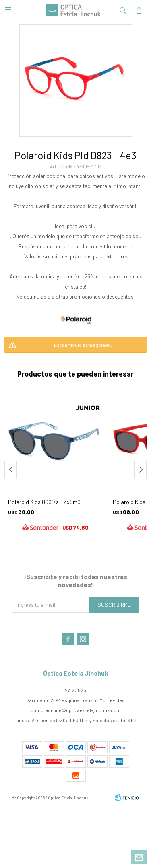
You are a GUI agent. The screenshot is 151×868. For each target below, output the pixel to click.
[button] (141, 470)
